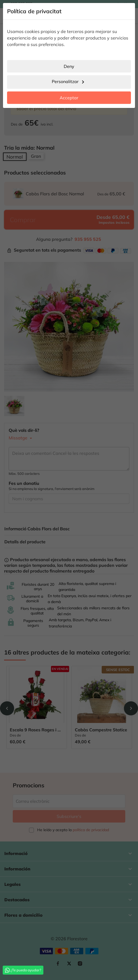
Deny (69, 66)
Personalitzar (69, 82)
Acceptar (69, 98)
